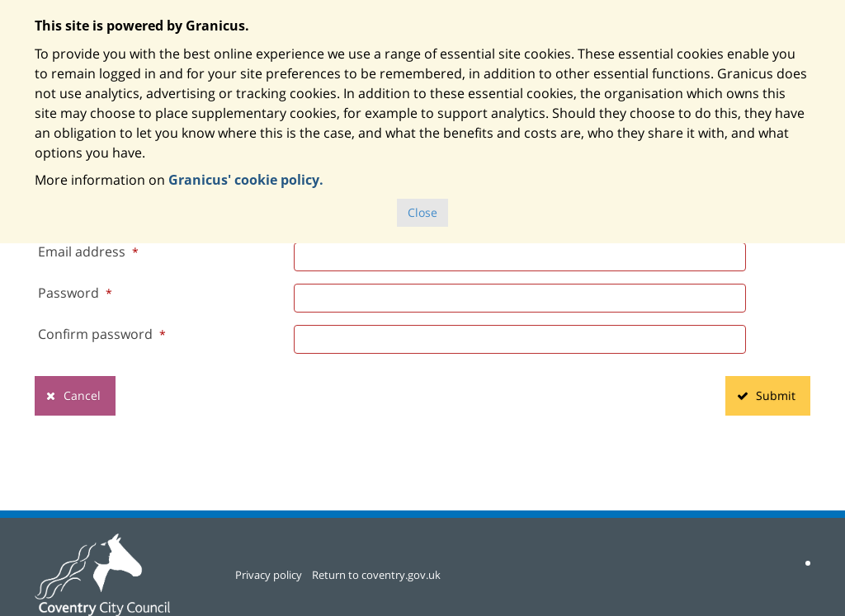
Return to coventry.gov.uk (376, 575)
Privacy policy (269, 575)
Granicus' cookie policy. (246, 180)
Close (422, 212)
